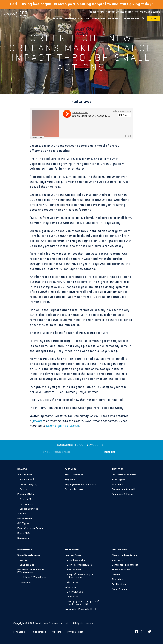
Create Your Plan (29, 509)
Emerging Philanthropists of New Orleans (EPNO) (83, 603)
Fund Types (118, 480)
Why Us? (23, 514)
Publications (119, 584)
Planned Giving (26, 494)
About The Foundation (124, 555)
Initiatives (70, 587)
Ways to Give (25, 475)
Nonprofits (99, 19)
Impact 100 (73, 597)
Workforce (73, 582)
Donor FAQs (24, 533)
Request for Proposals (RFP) (80, 609)
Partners (70, 19)
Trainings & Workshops (33, 577)
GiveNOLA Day (75, 592)
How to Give (26, 504)
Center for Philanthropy (125, 565)
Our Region (118, 560)
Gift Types (23, 524)
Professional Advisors (124, 475)
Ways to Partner (74, 475)
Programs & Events (150, 12)
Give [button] (154, 19)
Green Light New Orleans (63, 426)
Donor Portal (97, 12)
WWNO (38, 421)
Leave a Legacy (29, 485)
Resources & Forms (122, 494)
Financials (118, 485)
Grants (23, 560)
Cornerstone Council (123, 490)
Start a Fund (27, 480)
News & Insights (129, 12)
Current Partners (74, 490)
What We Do (115, 19)
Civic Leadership (76, 560)
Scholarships (27, 565)
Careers (116, 575)
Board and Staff (121, 570)
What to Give (27, 499)
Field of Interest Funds (30, 528)
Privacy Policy (76, 632)
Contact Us (113, 12)
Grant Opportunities (29, 555)
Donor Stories (25, 519)
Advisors (84, 19)
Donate (24, 490)
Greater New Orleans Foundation (15, 11)
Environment (74, 570)
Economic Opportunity (80, 565)
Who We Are (132, 19)
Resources (23, 538)
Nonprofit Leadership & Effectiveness (30, 571)
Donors (58, 19)
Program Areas (73, 555)
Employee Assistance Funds (81, 485)
